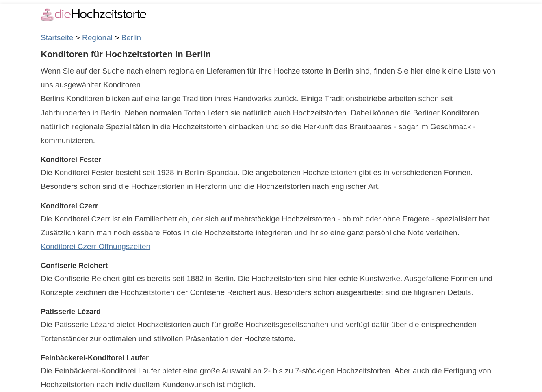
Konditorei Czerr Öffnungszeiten (95, 246)
